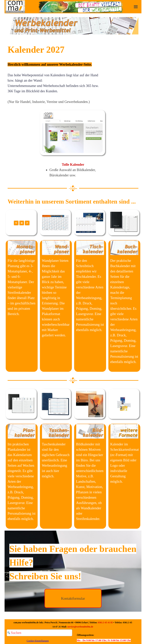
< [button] (16, 223)
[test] (73, 598)
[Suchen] (39, 633)
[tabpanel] (73, 26)
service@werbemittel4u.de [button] (80, 627)
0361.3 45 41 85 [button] (105, 623)
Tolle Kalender (73, 164)
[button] (22, 223)
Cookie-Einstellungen (38, 641)
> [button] (27, 223)
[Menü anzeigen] (136, 7)
